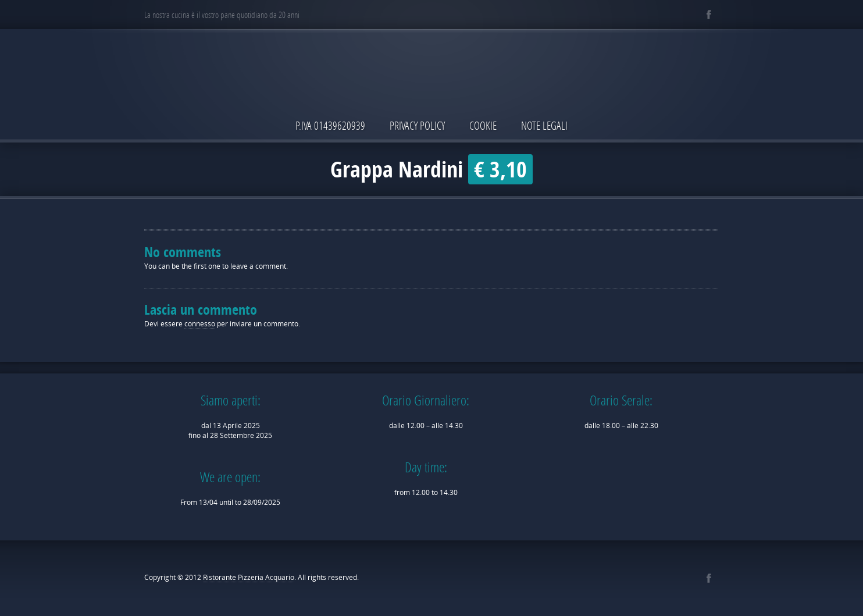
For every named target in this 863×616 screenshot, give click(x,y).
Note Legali (544, 125)
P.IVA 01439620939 (330, 125)
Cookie (483, 125)
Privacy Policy (417, 125)
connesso (200, 324)
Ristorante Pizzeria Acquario (249, 577)
